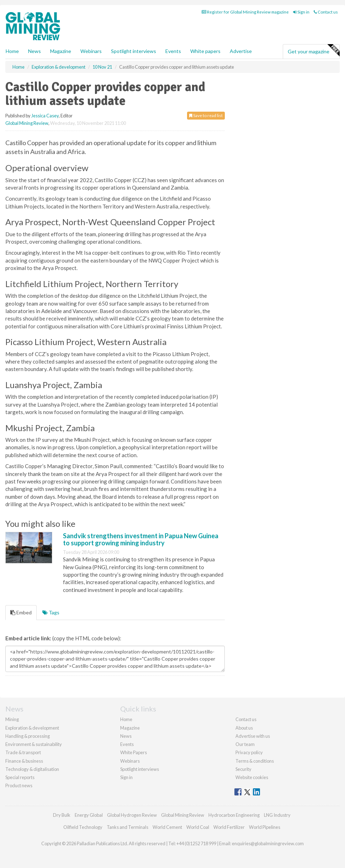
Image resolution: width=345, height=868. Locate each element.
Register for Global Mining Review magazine (245, 12)
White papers (205, 51)
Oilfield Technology (83, 827)
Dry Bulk (62, 815)
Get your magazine (314, 51)
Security (243, 769)
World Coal (198, 827)
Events (173, 51)
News (126, 736)
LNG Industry (277, 815)
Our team (245, 744)
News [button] (34, 51)
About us (244, 728)
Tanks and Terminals (128, 827)
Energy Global (89, 815)
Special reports (20, 777)
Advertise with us (253, 736)
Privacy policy (249, 752)
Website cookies (252, 777)
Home (12, 51)
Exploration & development (32, 728)
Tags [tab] (51, 612)
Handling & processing (28, 736)
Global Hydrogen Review (132, 815)
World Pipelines (265, 827)
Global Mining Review (27, 123)
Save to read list (206, 115)
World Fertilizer (229, 827)
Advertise (241, 51)
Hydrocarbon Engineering (234, 815)
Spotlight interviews (134, 51)
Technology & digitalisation (32, 769)
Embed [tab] (21, 612)
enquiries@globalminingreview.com (268, 843)
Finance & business (24, 761)
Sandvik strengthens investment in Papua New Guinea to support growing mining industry (141, 539)
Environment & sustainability (34, 744)
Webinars (91, 51)
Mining (12, 719)
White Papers (134, 752)
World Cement (167, 827)
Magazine (61, 51)
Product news (19, 785)
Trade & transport (23, 752)
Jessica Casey (45, 116)
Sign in (301, 12)
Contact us (326, 12)
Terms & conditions (255, 761)
